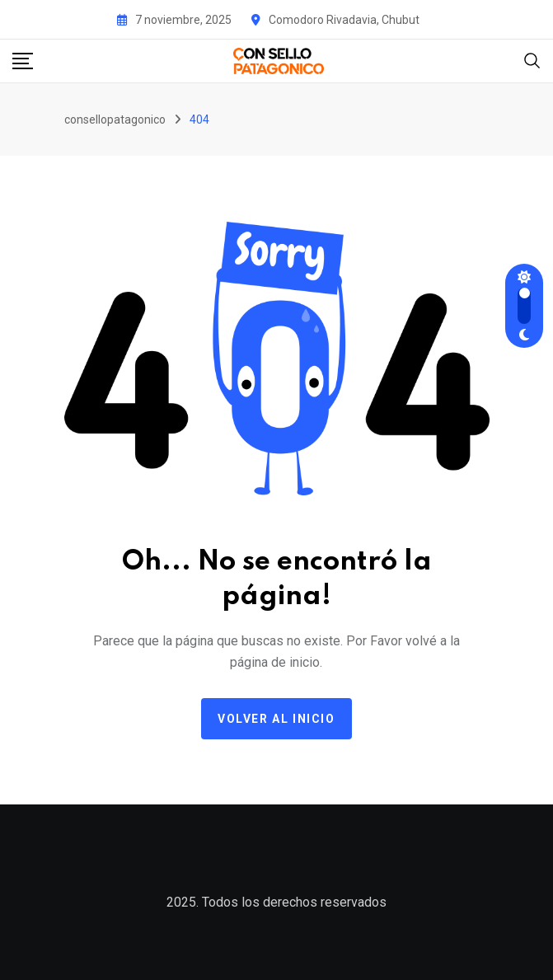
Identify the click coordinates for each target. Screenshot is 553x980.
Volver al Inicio (276, 719)
